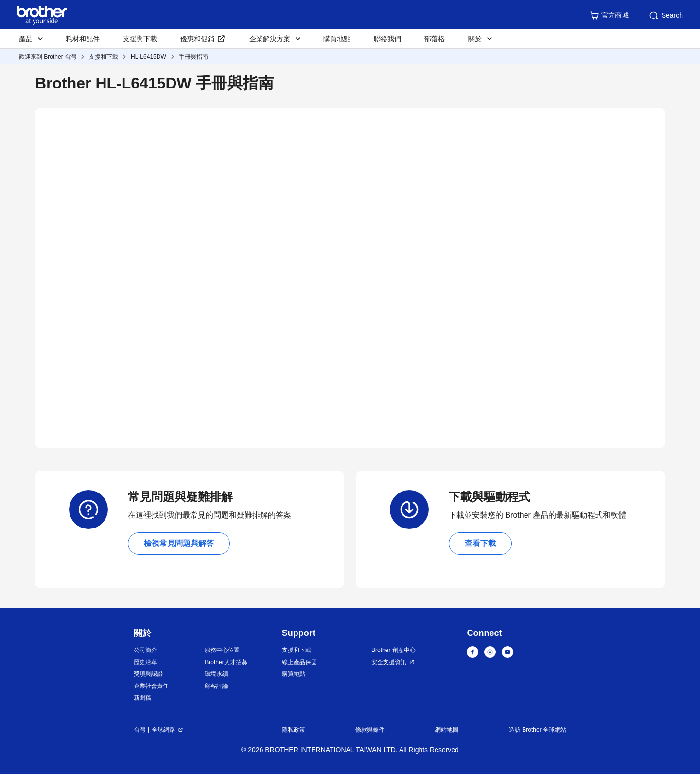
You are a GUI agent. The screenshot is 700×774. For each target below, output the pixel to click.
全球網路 (163, 730)
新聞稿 (142, 698)
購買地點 (337, 39)
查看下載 (480, 543)
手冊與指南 (193, 57)
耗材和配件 (83, 39)
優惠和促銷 (197, 39)
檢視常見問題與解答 (179, 543)
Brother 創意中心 (394, 650)
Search (665, 16)
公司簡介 (145, 650)
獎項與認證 (148, 674)
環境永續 (216, 674)
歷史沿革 (145, 662)
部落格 (435, 39)
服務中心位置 (222, 650)
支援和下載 (104, 57)
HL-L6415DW (149, 57)
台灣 (140, 730)
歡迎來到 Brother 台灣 (48, 57)
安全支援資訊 (389, 662)
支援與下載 (140, 39)
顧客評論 (216, 686)
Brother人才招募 (226, 662)
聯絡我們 (387, 39)
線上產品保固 (299, 662)
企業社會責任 (151, 686)
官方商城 (609, 16)
